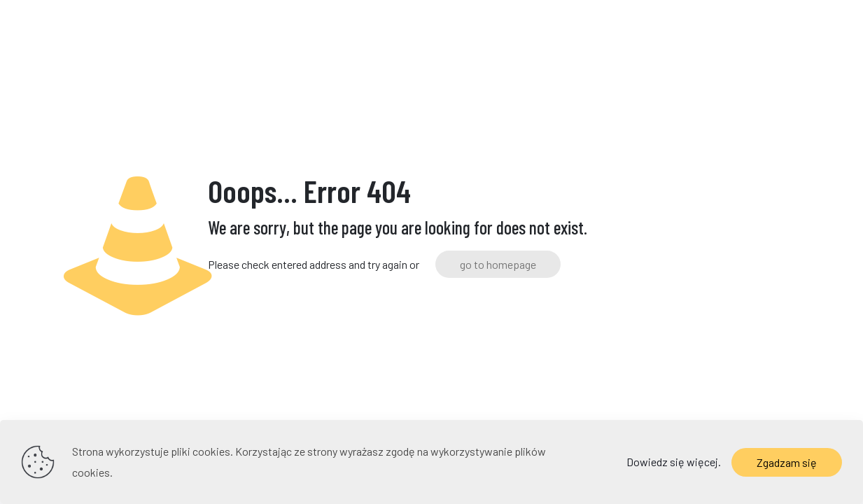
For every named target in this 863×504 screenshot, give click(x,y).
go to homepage (498, 264)
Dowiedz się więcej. (674, 462)
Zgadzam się (787, 462)
